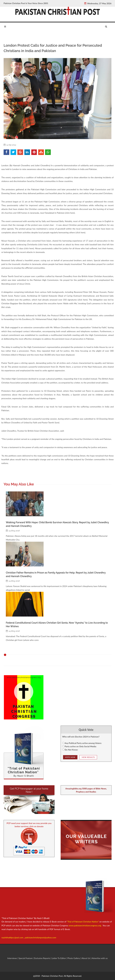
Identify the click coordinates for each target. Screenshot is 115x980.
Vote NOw (70, 757)
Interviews (12, 958)
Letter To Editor (59, 958)
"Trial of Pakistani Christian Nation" (83, 922)
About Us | (87, 958)
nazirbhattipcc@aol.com (13, 937)
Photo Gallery (74, 958)
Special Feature (26, 958)
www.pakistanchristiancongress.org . (85, 925)
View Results (88, 757)
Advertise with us (100, 958)
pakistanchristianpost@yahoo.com (41, 937)
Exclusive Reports (42, 958)
